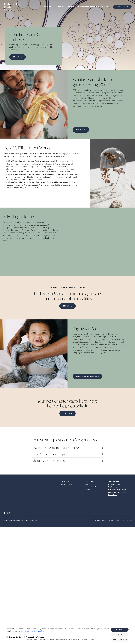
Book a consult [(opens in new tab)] (122, 7)
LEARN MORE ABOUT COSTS (87, 376)
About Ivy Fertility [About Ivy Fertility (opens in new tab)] (91, 487)
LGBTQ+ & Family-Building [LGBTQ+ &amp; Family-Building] (117, 490)
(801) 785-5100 (107, 7)
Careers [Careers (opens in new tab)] (87, 490)
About (87, 484)
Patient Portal (95, 7)
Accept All (120, 630)
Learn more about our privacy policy (31, 631)
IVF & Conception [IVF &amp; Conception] (114, 484)
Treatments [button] (48, 7)
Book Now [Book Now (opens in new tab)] (18, 57)
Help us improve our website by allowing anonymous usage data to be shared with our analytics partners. (61, 638)
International (85, 7)
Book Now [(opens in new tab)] (81, 130)
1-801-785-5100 (66, 484)
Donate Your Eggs (73, 7)
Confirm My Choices (120, 640)
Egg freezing (113, 487)
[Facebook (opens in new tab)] (4, 513)
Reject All (120, 635)
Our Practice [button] (59, 7)
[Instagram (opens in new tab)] (9, 513)
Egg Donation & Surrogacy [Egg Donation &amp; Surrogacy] (117, 492)
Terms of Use (127, 520)
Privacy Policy (114, 520)
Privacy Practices (100, 520)
